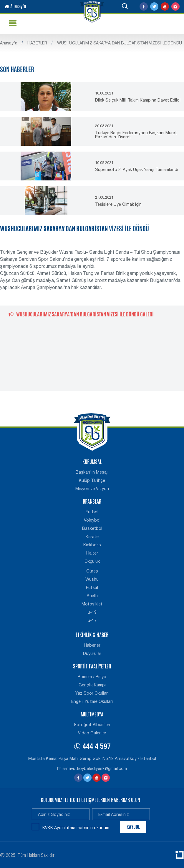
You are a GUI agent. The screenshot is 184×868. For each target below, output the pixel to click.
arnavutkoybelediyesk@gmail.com (92, 769)
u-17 (92, 620)
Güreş (92, 571)
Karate (92, 537)
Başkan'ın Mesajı (92, 472)
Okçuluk (92, 561)
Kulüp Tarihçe (92, 480)
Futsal (92, 587)
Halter (92, 553)
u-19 (92, 612)
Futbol (92, 512)
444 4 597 (92, 747)
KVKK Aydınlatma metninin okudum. (76, 828)
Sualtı (92, 596)
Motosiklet (92, 604)
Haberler (92, 645)
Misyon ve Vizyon (92, 489)
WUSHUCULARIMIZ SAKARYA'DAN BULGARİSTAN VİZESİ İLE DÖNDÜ (120, 43)
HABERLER (37, 43)
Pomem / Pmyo (92, 677)
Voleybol (92, 520)
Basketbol (92, 528)
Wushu (92, 579)
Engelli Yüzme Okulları (92, 701)
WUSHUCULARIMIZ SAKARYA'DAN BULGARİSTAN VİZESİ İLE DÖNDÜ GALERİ (81, 314)
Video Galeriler (92, 733)
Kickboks (92, 545)
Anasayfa (15, 6)
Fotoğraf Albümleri (92, 725)
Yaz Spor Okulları (92, 693)
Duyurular (92, 653)
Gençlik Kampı (92, 685)
